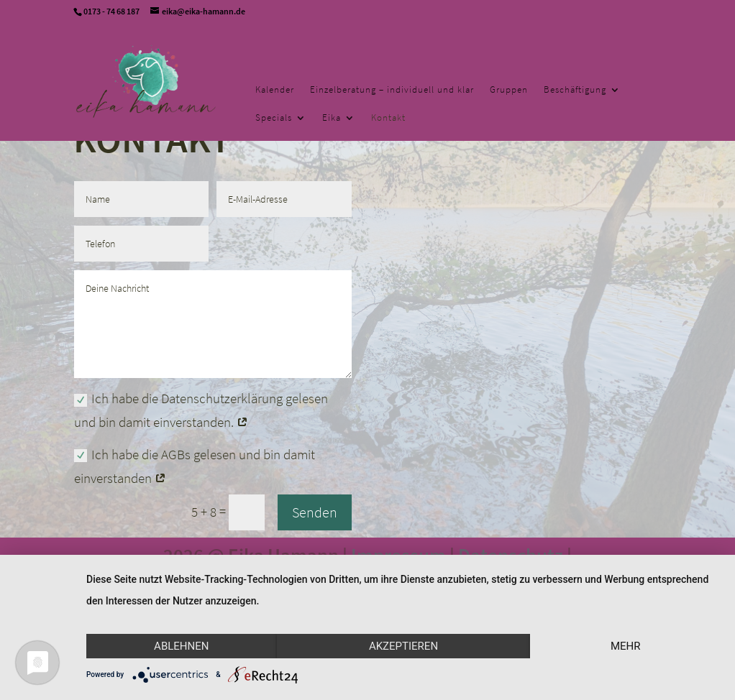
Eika (332, 118)
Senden (315, 512)
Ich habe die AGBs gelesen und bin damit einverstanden (195, 466)
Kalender (275, 90)
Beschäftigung (575, 90)
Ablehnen (181, 646)
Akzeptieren (403, 646)
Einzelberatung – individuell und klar (392, 90)
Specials (274, 118)
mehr (626, 646)
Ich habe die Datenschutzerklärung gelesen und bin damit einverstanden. (201, 410)
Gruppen (509, 90)
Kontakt (388, 118)
